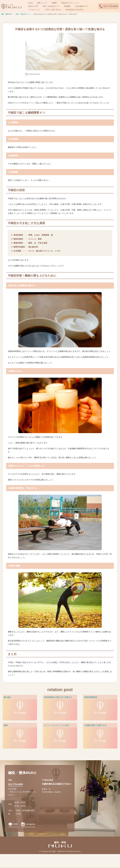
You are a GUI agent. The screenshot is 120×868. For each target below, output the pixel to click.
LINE (15, 824)
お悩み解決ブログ (82, 6)
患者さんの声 (33, 6)
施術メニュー (42, 3)
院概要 (54, 3)
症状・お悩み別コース (51, 6)
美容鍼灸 (67, 6)
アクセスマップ (34, 10)
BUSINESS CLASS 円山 (74, 10)
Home (30, 3)
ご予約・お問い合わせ (53, 10)
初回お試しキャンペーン (70, 3)
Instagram (30, 824)
